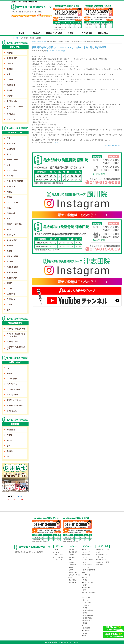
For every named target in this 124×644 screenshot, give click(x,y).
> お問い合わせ (58, 560)
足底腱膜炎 (11, 299)
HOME (16, 38)
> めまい (85, 633)
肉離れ (9, 192)
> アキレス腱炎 (87, 603)
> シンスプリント (88, 582)
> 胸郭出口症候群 (88, 610)
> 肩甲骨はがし (73, 572)
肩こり (9, 154)
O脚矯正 (10, 64)
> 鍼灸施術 (71, 557)
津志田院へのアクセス (15, 406)
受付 (8, 457)
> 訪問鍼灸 (71, 562)
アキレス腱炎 (12, 240)
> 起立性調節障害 (88, 615)
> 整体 (70, 560)
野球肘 (9, 251)
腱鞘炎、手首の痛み (14, 224)
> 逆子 (84, 636)
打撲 (8, 219)
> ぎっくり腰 (86, 552)
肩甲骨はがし (12, 101)
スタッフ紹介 (12, 379)
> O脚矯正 (71, 555)
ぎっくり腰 (11, 144)
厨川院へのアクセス (14, 400)
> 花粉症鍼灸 (72, 565)
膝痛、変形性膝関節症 (15, 181)
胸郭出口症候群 (13, 256)
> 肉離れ (85, 577)
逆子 (8, 310)
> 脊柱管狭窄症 (87, 618)
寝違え (9, 208)
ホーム (34, 42)
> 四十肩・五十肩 (88, 560)
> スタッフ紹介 (58, 555)
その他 (58, 51)
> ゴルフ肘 (85, 567)
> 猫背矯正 (71, 570)
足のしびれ (11, 235)
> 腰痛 (84, 550)
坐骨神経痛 (11, 149)
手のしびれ (11, 229)
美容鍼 (9, 90)
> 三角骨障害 (86, 628)
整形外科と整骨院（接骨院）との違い (16, 335)
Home (9, 368)
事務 (8, 446)
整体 (8, 74)
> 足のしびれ (86, 600)
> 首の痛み (85, 613)
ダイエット (11, 119)
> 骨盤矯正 (71, 550)
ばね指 (9, 288)
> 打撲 (84, 590)
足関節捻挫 (11, 213)
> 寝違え (85, 585)
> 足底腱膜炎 (86, 630)
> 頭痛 (84, 562)
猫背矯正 (10, 96)
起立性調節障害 (13, 267)
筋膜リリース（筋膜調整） (15, 108)
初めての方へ (12, 384)
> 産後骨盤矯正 (73, 552)
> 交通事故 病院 (101, 560)
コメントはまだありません (113, 145)
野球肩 (9, 197)
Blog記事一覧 (42, 42)
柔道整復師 (11, 430)
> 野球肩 (85, 580)
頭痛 (8, 165)
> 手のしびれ (86, 598)
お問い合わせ (12, 411)
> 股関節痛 (85, 605)
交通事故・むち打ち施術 (16, 329)
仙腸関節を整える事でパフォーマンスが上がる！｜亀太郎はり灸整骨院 (69, 47)
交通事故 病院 (13, 342)
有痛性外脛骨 (12, 278)
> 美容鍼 (70, 567)
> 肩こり (85, 557)
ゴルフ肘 (10, 176)
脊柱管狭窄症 (12, 272)
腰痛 (8, 138)
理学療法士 (11, 451)
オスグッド (11, 186)
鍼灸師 (9, 440)
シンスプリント (13, 203)
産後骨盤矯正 (12, 58)
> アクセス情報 (58, 557)
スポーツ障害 (12, 170)
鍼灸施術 (10, 69)
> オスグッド (86, 575)
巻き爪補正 (11, 114)
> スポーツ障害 (87, 565)
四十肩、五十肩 (13, 160)
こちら (56, 142)
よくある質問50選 (14, 389)
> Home (56, 550)
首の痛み (10, 262)
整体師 (9, 435)
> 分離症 (85, 623)
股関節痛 (10, 246)
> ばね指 (85, 625)
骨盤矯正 (10, 53)
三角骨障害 (11, 294)
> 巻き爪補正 (72, 580)
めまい (9, 305)
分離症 (9, 283)
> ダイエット (72, 582)
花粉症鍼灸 (11, 85)
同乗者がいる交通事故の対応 (16, 348)
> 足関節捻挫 (86, 588)
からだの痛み (51, 51)
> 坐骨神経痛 (86, 555)
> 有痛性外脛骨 (87, 620)
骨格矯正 (64, 51)
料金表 (9, 373)
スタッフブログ (13, 395)
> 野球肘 (85, 608)
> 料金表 (56, 552)
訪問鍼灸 (10, 80)
